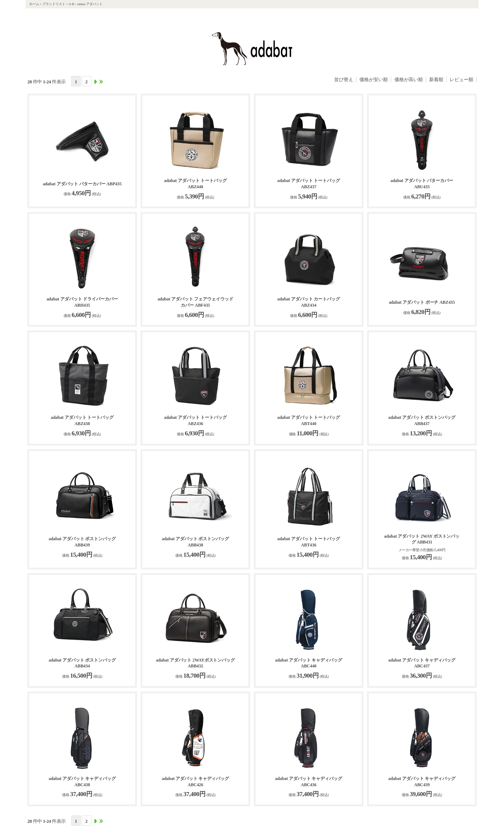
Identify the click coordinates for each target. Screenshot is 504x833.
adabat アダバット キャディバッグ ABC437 (422, 663)
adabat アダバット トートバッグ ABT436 (308, 542)
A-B (71, 4)
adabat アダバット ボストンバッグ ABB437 (422, 421)
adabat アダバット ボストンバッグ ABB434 (82, 663)
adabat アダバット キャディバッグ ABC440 (308, 663)
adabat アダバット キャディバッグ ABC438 (82, 782)
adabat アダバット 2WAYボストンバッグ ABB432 (195, 663)
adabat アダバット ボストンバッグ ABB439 (82, 542)
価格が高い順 (409, 79)
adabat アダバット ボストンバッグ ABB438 (195, 542)
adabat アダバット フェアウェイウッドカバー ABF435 (195, 302)
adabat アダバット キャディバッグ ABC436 (308, 782)
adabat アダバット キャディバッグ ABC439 (422, 782)
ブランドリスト (54, 4)
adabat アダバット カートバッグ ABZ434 (308, 302)
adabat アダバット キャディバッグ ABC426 (195, 782)
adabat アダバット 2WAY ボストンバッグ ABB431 (422, 539)
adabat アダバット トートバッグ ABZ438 (82, 421)
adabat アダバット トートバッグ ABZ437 (308, 184)
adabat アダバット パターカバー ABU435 (422, 184)
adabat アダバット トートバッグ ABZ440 (195, 184)
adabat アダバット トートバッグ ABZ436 (195, 421)
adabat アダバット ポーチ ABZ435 (422, 302)
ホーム (34, 4)
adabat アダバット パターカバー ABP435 (82, 184)
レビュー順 (461, 79)
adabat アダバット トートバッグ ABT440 (308, 421)
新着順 (436, 79)
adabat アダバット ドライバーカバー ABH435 (82, 302)
